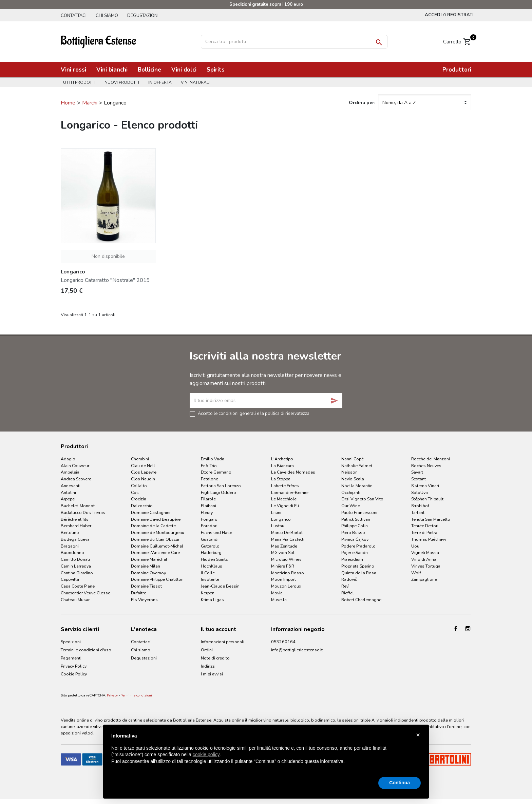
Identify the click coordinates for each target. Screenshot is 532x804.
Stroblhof (420, 506)
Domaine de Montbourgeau (158, 532)
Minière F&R (283, 566)
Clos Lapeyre (144, 472)
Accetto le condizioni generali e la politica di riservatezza (254, 413)
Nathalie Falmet (357, 466)
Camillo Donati (75, 559)
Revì (345, 586)
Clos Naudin (143, 479)
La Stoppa (281, 479)
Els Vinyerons (144, 600)
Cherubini (140, 459)
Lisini (276, 512)
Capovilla (70, 579)
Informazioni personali (223, 642)
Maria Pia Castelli (288, 539)
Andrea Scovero (76, 479)
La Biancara (282, 466)
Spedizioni (71, 642)
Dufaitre (139, 593)
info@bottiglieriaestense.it (297, 650)
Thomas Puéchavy (429, 539)
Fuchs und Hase (216, 532)
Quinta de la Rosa (359, 573)
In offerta (160, 82)
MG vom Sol (283, 552)
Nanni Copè (353, 459)
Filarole (208, 499)
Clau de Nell (143, 466)
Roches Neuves (426, 466)
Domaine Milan (146, 566)
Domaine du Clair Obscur (155, 539)
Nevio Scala (353, 479)
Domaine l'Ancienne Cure (155, 552)
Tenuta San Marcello (431, 519)
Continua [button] (400, 783)
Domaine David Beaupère (156, 519)
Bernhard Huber (76, 526)
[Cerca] (294, 42)
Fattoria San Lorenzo (221, 486)
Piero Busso (353, 532)
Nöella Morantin (357, 486)
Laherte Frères (285, 486)
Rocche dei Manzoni (431, 459)
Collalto (139, 486)
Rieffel (348, 593)
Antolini (68, 492)
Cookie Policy (74, 674)
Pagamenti (71, 658)
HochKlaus (212, 566)
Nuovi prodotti (122, 82)
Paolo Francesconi (359, 512)
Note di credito (215, 658)
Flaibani (208, 506)
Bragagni (70, 546)
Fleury (207, 512)
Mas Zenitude (284, 546)
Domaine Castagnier (151, 512)
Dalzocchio (142, 506)
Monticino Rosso (288, 573)
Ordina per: (362, 103)
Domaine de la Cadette (153, 526)
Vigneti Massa (425, 552)
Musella (279, 600)
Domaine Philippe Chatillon (157, 579)
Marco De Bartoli (287, 532)
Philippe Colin (355, 526)
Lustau (278, 526)
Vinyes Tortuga (426, 566)
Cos (135, 492)
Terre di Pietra (424, 532)
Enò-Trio (209, 466)
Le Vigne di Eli (285, 506)
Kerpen (208, 593)
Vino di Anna (424, 559)
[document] (266, 754)
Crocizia (139, 499)
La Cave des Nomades (293, 472)
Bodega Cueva (75, 539)
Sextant (419, 479)
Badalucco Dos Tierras (83, 512)
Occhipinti (351, 492)
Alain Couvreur (75, 466)
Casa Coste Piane (78, 586)
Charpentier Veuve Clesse (85, 593)
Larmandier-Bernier (290, 492)
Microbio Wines (286, 559)
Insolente (210, 579)
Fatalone (210, 479)
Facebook (456, 629)
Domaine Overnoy (148, 573)
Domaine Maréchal (149, 559)
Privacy (112, 695)
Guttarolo (210, 546)
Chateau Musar (75, 600)
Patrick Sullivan (356, 519)
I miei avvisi (212, 674)
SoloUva (420, 492)
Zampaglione (424, 579)
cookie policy (206, 754)
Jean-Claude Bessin (220, 586)
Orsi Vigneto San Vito (362, 499)
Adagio (68, 459)
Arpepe (68, 499)
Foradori (209, 526)
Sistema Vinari (425, 486)
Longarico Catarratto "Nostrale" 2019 (105, 280)
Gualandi (210, 539)
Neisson (349, 472)
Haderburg (211, 552)
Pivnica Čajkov (355, 539)
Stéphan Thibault (427, 499)
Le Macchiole (284, 499)
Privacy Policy (74, 666)
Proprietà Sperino (358, 566)
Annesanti (71, 486)
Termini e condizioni (137, 695)
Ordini (207, 650)
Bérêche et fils (75, 519)
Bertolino (70, 532)
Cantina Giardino (77, 573)
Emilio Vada (213, 459)
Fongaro (209, 519)
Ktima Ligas (212, 600)
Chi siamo (107, 16)
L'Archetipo (282, 459)
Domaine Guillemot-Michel (157, 546)
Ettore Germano (216, 472)
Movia (277, 593)
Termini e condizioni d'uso (86, 650)
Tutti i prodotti (78, 82)
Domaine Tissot (146, 586)
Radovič (349, 579)
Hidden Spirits (214, 559)
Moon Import (283, 579)
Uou (415, 546)
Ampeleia (70, 472)
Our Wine (351, 506)
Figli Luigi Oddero (218, 492)
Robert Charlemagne (361, 600)
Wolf (416, 573)
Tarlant (418, 512)
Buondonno (72, 552)
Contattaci (74, 16)
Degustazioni (143, 16)
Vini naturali (195, 82)
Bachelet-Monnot (78, 506)
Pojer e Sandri (355, 552)
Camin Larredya (76, 566)
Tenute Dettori (425, 526)
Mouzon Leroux (286, 586)
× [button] (418, 735)
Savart (417, 472)
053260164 (283, 642)
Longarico (281, 519)
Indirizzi (208, 666)
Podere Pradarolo (358, 546)
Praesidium (352, 559)
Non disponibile (108, 256)
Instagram (468, 629)
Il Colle (208, 573)
